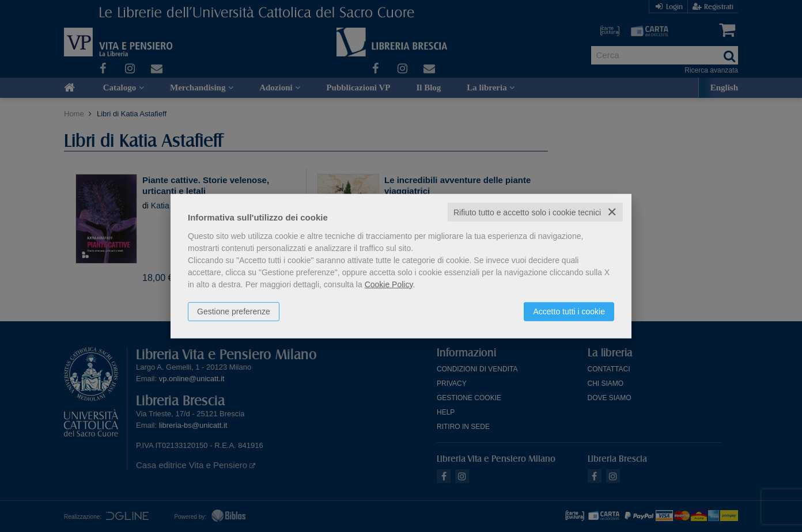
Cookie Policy (389, 284)
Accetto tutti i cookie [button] (569, 311)
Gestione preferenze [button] (234, 311)
